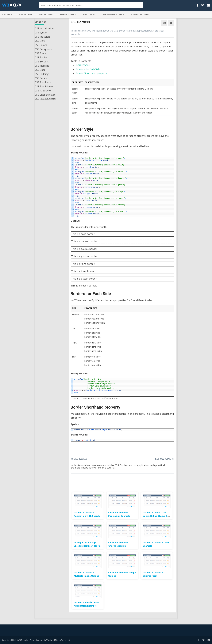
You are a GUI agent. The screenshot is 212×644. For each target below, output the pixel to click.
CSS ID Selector (43, 91)
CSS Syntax (41, 33)
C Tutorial (7, 15)
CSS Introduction (44, 28)
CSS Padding (42, 74)
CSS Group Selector (46, 99)
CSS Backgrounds (45, 49)
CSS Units (40, 41)
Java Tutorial (46, 15)
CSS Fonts (40, 53)
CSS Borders (42, 62)
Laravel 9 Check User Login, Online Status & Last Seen (155, 516)
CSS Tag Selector (44, 86)
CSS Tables (41, 57)
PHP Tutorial (90, 15)
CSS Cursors (42, 78)
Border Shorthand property (91, 73)
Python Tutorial (68, 15)
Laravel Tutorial (140, 15)
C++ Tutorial (26, 15)
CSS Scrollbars (43, 82)
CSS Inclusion (42, 37)
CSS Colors (41, 45)
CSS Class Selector (45, 95)
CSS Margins (42, 66)
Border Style (83, 65)
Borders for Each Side (88, 69)
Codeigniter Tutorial (114, 15)
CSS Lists (40, 70)
